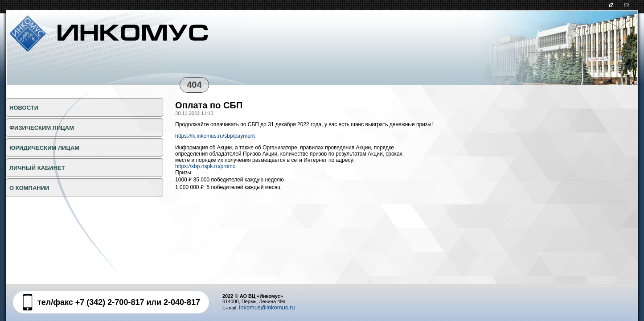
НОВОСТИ (24, 108)
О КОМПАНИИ (29, 188)
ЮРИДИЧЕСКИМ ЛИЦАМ (44, 148)
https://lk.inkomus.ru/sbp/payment (215, 136)
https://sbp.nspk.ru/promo (205, 166)
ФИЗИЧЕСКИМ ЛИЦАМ (42, 128)
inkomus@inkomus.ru (267, 307)
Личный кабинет (37, 168)
